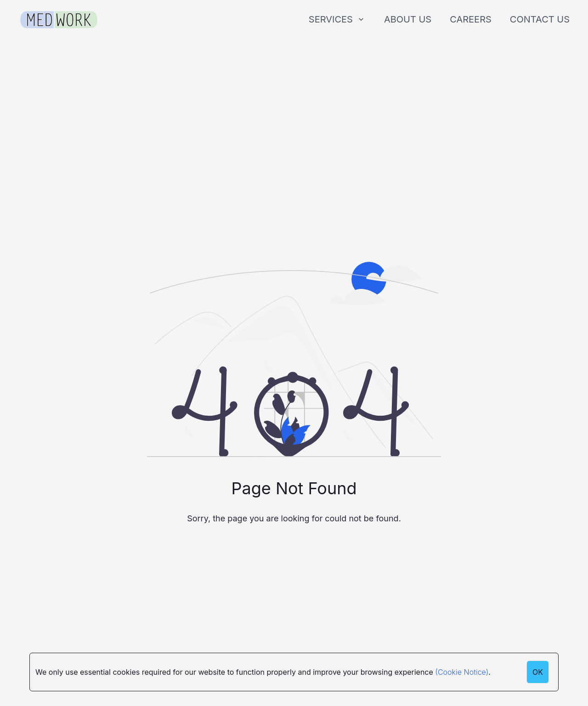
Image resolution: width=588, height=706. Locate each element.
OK (538, 672)
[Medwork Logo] (59, 20)
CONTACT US (540, 19)
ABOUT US (408, 19)
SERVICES (337, 19)
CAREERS (471, 19)
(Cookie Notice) (462, 672)
